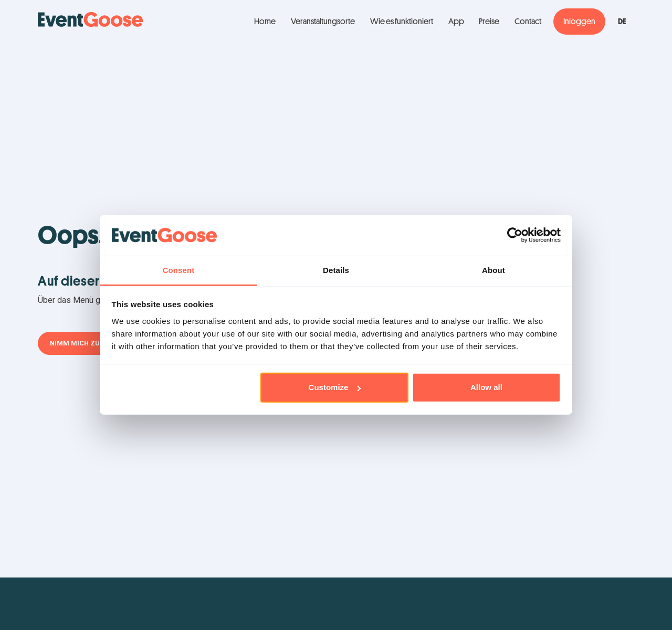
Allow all (486, 387)
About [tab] (493, 270)
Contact (528, 22)
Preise (489, 22)
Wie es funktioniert (402, 22)
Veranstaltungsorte (323, 22)
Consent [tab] (179, 270)
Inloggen (579, 22)
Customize (335, 387)
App (456, 22)
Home (265, 22)
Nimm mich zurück (84, 343)
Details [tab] (336, 270)
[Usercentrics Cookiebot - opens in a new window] (515, 235)
